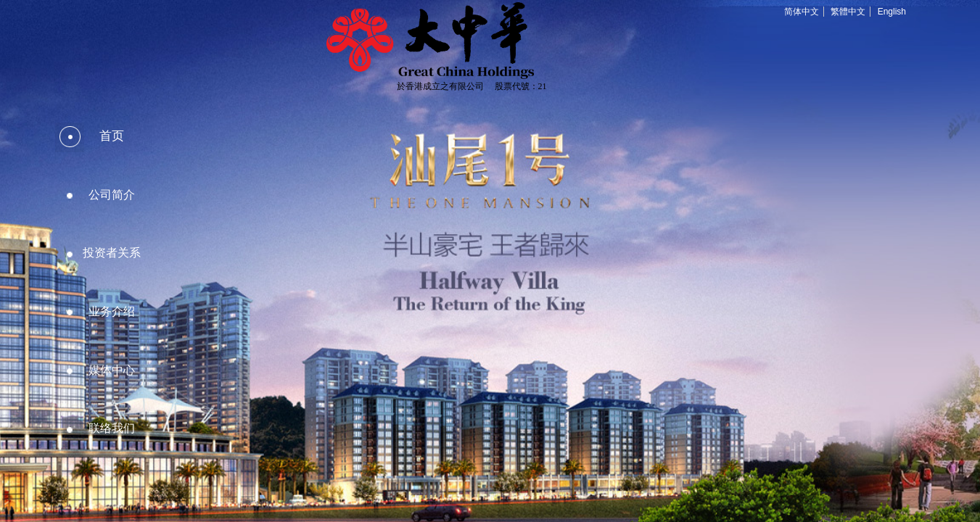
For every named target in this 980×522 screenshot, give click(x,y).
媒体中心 (112, 370)
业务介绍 (112, 311)
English (892, 12)
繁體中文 (848, 12)
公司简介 (112, 195)
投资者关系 (112, 253)
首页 (112, 136)
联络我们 (112, 428)
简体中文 (802, 12)
